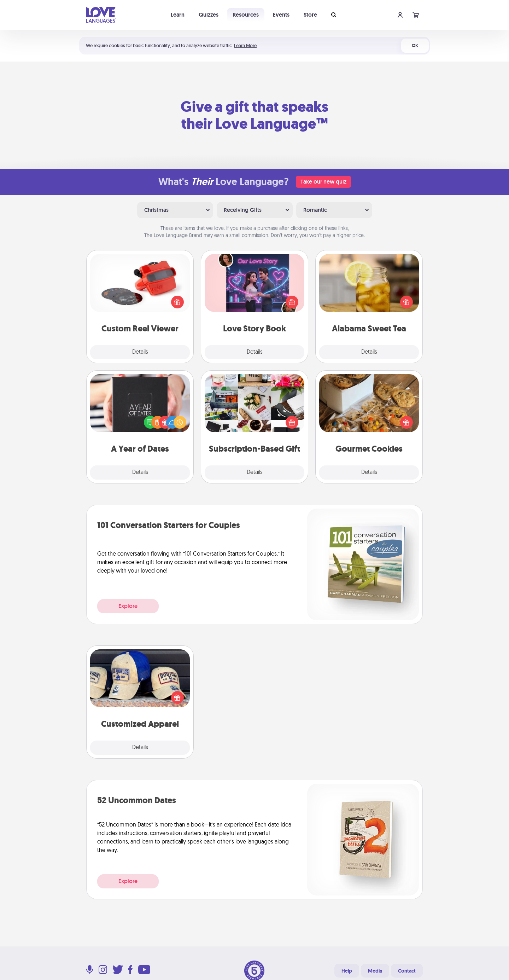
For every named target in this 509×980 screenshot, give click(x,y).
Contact (407, 971)
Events (281, 15)
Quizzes (209, 15)
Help (347, 971)
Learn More (245, 45)
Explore (128, 606)
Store (310, 15)
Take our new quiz (323, 182)
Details (140, 352)
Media (375, 971)
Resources (246, 15)
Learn (178, 15)
